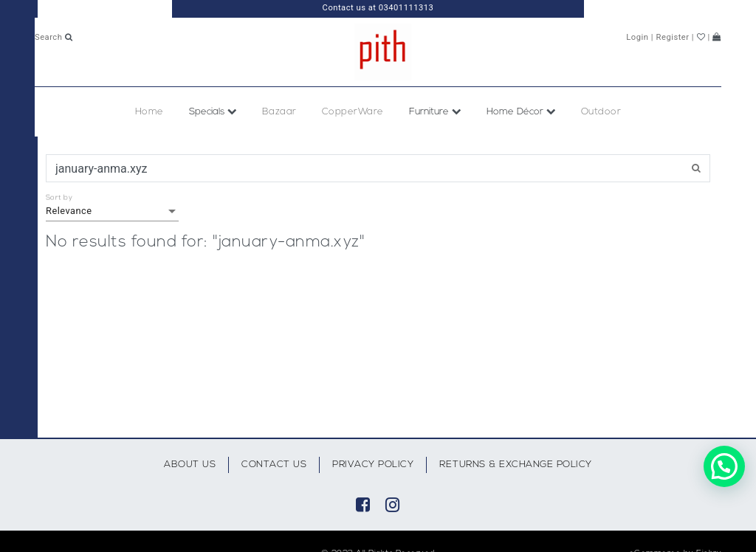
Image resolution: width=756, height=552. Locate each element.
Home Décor (521, 112)
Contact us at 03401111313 (378, 8)
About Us (190, 465)
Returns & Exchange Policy (516, 465)
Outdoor (601, 112)
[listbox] (112, 211)
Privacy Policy (373, 465)
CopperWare (353, 112)
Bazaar (279, 112)
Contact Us (274, 465)
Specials (213, 112)
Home (150, 112)
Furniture (435, 112)
